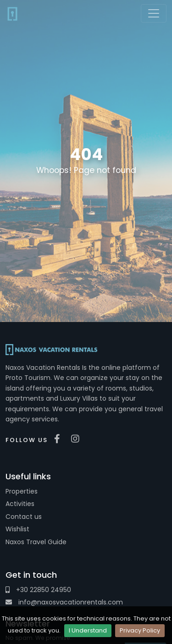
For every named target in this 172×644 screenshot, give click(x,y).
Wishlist (17, 529)
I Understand (88, 630)
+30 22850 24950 (38, 590)
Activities (20, 504)
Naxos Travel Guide (36, 542)
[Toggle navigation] (154, 13)
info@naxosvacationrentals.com (64, 602)
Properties (22, 491)
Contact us (24, 517)
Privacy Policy (140, 630)
